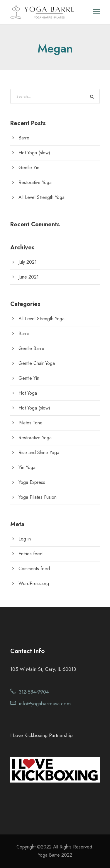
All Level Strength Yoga (42, 197)
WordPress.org (34, 583)
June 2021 (29, 277)
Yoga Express (32, 482)
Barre (24, 138)
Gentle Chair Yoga (37, 363)
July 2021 (28, 262)
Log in (25, 539)
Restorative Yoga (35, 182)
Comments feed (34, 569)
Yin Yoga (27, 467)
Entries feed (31, 554)
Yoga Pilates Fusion (38, 497)
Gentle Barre (31, 348)
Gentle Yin (29, 168)
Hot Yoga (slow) (34, 153)
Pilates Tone (31, 423)
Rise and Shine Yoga (39, 453)
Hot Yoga (28, 393)
